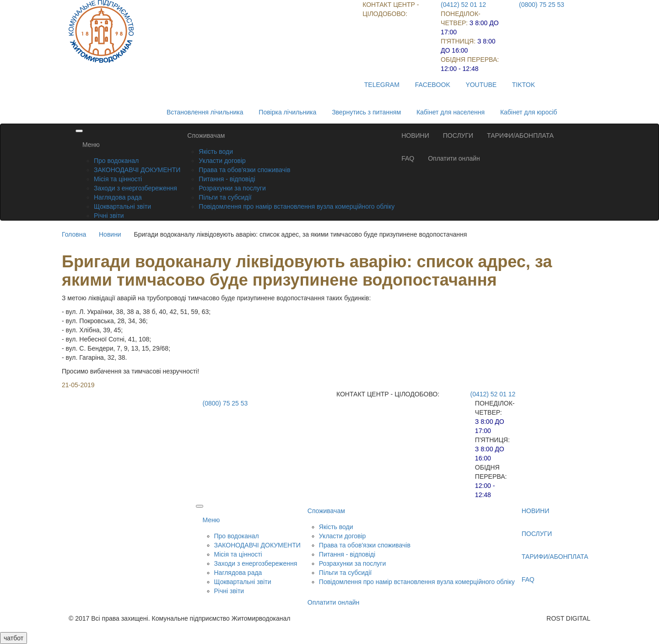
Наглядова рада (118, 197)
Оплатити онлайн (454, 158)
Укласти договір (222, 161)
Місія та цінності (118, 179)
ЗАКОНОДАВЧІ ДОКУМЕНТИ (137, 170)
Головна (74, 234)
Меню (91, 145)
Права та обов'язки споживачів (244, 170)
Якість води (216, 152)
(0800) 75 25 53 (542, 5)
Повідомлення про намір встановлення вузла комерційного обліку (297, 206)
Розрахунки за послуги (232, 188)
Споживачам (206, 135)
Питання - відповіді (227, 179)
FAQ (408, 158)
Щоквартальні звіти (122, 206)
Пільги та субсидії (225, 197)
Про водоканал (116, 161)
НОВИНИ (415, 135)
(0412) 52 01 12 (463, 5)
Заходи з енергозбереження (135, 188)
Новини (110, 234)
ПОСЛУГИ (458, 135)
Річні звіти (109, 216)
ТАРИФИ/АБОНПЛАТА (520, 135)
